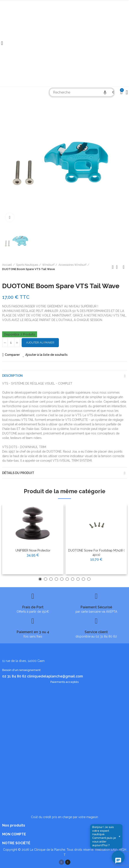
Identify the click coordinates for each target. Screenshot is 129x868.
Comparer (12, 355)
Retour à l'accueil (118, 267)
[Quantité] (11, 343)
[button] (40, 579)
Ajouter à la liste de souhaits (46, 355)
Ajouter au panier (40, 343)
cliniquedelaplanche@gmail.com (55, 676)
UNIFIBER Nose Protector (33, 550)
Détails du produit (18, 473)
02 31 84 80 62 (14, 676)
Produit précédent (113, 267)
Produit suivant (124, 267)
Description (12, 376)
